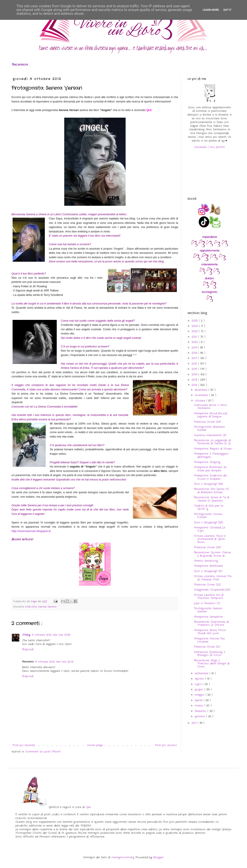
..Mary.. (26, 635)
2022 (195, 331)
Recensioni (20, 65)
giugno (200, 689)
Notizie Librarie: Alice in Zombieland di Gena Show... (210, 539)
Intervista (31, 607)
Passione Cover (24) (207, 422)
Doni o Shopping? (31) (208, 571)
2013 (195, 380)
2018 (195, 353)
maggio (200, 695)
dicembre (202, 390)
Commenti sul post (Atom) (43, 752)
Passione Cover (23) (207, 547)
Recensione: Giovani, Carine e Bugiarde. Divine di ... (212, 554)
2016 (195, 364)
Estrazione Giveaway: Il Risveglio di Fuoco (210, 654)
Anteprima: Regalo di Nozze (213, 449)
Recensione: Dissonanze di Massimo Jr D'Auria (211, 623)
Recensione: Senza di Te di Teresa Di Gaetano (212, 499)
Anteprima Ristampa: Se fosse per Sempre (210, 469)
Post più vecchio (166, 745)
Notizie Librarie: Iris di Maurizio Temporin (209, 596)
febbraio (201, 711)
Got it (227, 10)
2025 (195, 321)
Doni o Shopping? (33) (208, 484)
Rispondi (28, 649)
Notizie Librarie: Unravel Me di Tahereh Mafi (213, 578)
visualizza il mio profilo (209, 147)
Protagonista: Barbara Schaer (209, 428)
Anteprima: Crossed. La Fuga (210, 529)
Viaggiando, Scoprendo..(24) (212, 590)
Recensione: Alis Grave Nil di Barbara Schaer (211, 491)
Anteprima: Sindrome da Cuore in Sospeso (210, 477)
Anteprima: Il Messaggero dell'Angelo (211, 455)
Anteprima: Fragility (207, 462)
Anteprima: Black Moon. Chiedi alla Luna (210, 632)
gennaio (200, 716)
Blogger (158, 857)
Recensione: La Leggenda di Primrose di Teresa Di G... (212, 442)
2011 (195, 723)
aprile (199, 700)
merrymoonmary (123, 857)
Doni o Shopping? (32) (208, 522)
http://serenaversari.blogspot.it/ (31, 531)
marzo (200, 706)
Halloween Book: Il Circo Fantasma (211, 407)
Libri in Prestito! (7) (207, 603)
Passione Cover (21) (207, 647)
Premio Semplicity (206, 561)
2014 (195, 374)
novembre (202, 395)
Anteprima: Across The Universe (209, 640)
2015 (195, 369)
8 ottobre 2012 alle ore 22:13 (54, 662)
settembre (202, 673)
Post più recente (24, 745)
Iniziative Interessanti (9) (210, 435)
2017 (195, 358)
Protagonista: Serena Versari (208, 610)
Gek (88, 807)
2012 (195, 385)
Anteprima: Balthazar (208, 566)
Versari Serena (47, 607)
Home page (95, 745)
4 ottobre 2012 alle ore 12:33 (51, 635)
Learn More (211, 10)
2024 (195, 326)
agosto (200, 679)
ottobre (200, 401)
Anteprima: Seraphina (208, 617)
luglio (199, 684)
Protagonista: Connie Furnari (208, 516)
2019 (195, 348)
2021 (195, 337)
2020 (195, 342)
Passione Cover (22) (207, 585)
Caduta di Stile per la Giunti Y (209, 507)
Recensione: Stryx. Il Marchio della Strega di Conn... (212, 664)
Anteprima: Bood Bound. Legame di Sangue (210, 415)
